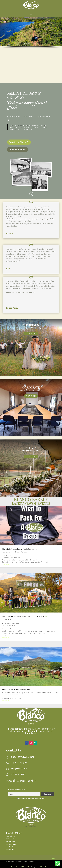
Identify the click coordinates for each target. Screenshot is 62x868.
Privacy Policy (26, 867)
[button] (2, 31)
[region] (31, 33)
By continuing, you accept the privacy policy (32, 799)
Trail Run (10, 847)
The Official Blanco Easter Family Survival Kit (20, 549)
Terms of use (15, 867)
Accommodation (18, 150)
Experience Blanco (18, 142)
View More (31, 333)
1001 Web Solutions (45, 867)
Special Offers (11, 842)
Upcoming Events (11, 844)
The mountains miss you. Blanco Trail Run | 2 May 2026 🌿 (24, 616)
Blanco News (10, 839)
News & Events (11, 836)
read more (6, 564)
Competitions (10, 849)
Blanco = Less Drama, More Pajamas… (17, 690)
